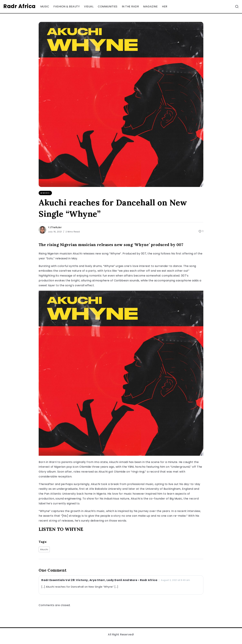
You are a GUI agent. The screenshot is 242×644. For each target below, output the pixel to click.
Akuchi (44, 549)
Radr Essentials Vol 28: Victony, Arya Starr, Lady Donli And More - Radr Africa (99, 580)
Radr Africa (19, 6)
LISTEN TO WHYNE (61, 529)
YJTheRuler (55, 227)
